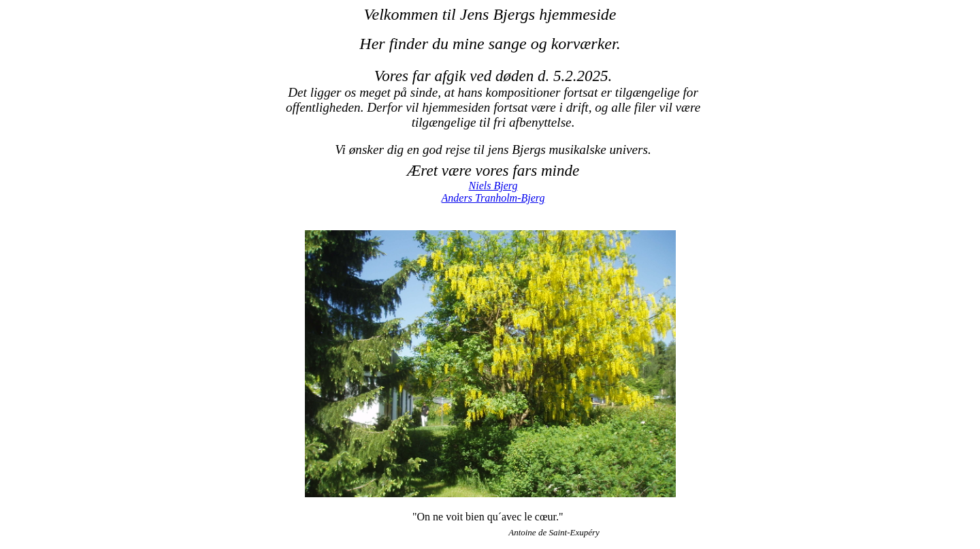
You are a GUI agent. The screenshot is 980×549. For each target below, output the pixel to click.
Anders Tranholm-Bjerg (493, 198)
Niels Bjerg (493, 186)
